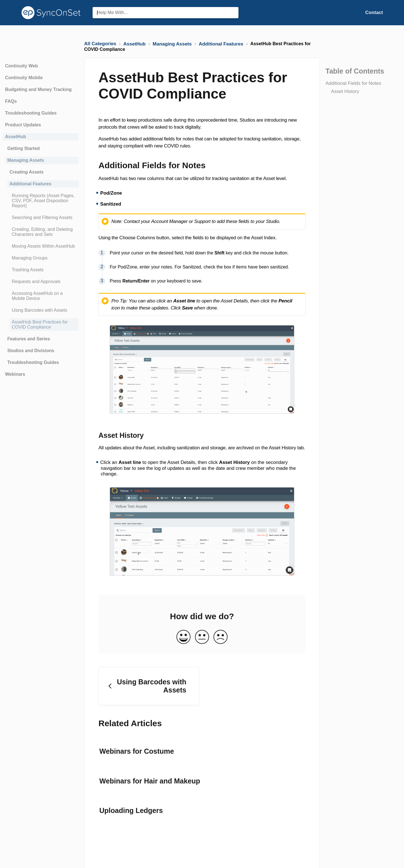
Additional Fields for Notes (353, 83)
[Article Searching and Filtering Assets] (41, 218)
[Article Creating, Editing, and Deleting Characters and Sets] (41, 232)
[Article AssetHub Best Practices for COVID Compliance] (41, 325)
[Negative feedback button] (221, 637)
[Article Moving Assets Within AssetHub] (41, 246)
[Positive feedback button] (183, 637)
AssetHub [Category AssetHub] (16, 137)
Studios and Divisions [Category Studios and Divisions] (31, 351)
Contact (374, 12)
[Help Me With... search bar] (166, 13)
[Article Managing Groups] (41, 258)
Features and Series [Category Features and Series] (29, 339)
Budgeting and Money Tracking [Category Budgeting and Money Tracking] (38, 89)
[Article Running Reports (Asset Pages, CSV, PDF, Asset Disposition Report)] (41, 201)
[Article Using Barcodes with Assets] (41, 310)
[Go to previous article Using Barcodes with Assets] (149, 686)
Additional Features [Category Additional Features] (30, 184)
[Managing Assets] (173, 44)
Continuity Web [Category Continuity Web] (21, 66)
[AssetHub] (135, 44)
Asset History (345, 91)
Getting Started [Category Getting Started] (24, 148)
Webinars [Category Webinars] (15, 374)
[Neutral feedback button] (202, 637)
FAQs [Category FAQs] (11, 101)
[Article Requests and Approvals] (41, 282)
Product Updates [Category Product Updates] (23, 125)
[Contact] (374, 12)
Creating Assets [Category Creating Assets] (27, 172)
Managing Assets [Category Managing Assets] (26, 160)
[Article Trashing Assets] (41, 270)
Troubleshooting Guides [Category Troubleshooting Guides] (31, 113)
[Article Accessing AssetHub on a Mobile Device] (41, 296)
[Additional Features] (221, 44)
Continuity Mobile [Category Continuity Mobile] (24, 78)
